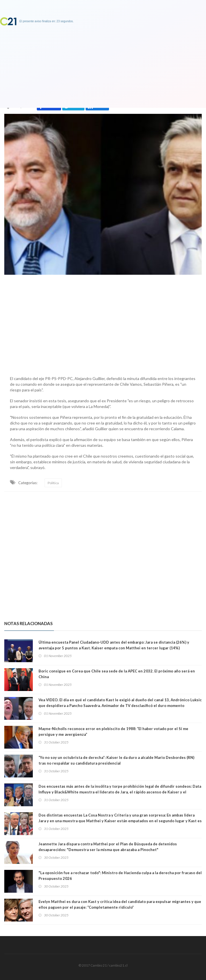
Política (53, 483)
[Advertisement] (103, 324)
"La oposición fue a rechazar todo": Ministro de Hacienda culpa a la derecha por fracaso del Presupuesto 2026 (120, 876)
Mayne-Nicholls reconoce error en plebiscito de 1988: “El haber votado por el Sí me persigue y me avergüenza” (113, 732)
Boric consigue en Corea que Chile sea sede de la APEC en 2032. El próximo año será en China (117, 674)
